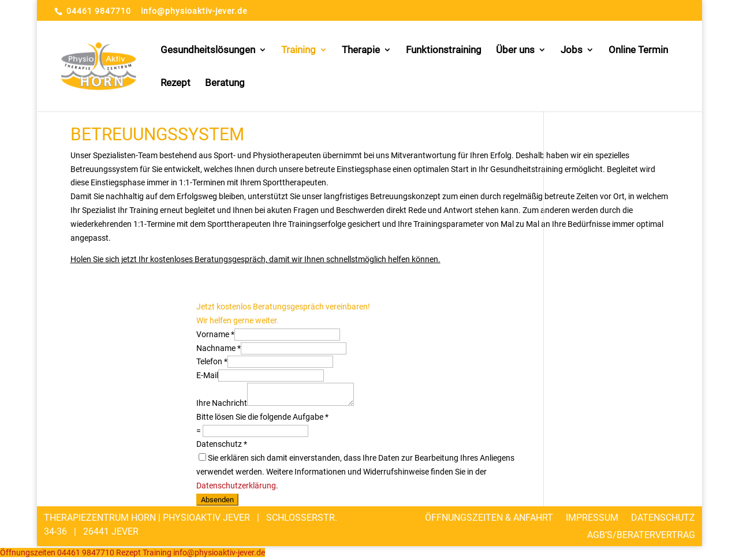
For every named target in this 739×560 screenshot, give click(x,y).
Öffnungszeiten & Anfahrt (489, 517)
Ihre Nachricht (222, 403)
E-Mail (207, 375)
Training (298, 51)
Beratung (225, 83)
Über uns (515, 51)
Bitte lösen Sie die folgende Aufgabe (262, 417)
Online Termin (638, 51)
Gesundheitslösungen (208, 51)
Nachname (219, 348)
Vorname (215, 334)
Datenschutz (222, 444)
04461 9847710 (99, 11)
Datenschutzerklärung (236, 486)
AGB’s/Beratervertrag (641, 534)
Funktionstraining (444, 51)
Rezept (176, 83)
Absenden (217, 500)
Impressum (592, 517)
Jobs (572, 51)
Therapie (361, 51)
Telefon (212, 361)
